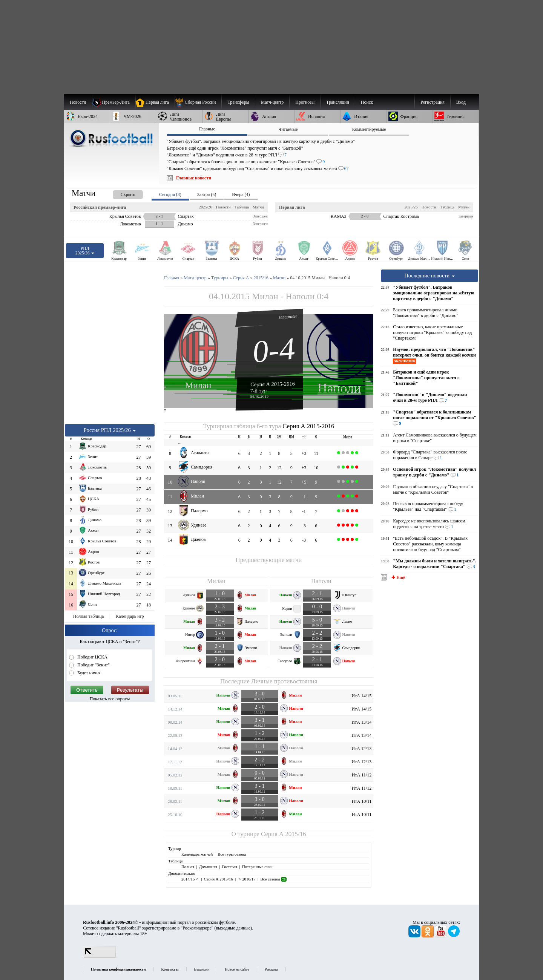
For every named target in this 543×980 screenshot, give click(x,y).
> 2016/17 (247, 879)
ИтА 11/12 (362, 775)
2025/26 (205, 207)
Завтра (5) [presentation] (207, 194)
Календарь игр (130, 616)
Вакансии (202, 969)
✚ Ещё (398, 577)
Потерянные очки (257, 867)
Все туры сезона (232, 854)
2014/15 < (190, 879)
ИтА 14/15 (361, 696)
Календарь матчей (197, 854)
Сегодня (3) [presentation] (170, 194)
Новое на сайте (237, 969)
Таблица (242, 207)
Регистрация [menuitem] (433, 102)
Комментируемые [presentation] (369, 129)
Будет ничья (88, 673)
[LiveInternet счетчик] (100, 957)
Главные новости (194, 178)
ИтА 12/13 (361, 749)
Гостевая (230, 867)
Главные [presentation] (207, 129)
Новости (223, 207)
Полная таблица (88, 616)
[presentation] (120, 193)
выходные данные (233, 928)
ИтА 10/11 (362, 801)
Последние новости (429, 276)
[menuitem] (198, 102)
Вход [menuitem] (461, 102)
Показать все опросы (110, 699)
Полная (188, 867)
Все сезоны (274, 879)
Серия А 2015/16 (283, 834)
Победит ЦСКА (92, 657)
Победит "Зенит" (93, 665)
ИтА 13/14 (361, 722)
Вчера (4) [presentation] (241, 194)
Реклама (271, 969)
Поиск (367, 102)
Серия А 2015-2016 (273, 384)
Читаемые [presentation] (288, 129)
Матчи (258, 207)
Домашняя (208, 867)
